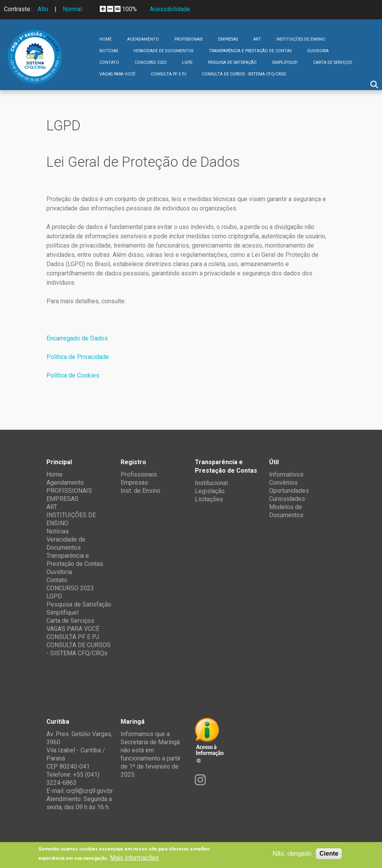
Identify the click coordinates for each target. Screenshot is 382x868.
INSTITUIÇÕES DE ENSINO (301, 39)
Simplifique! (285, 62)
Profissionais (139, 474)
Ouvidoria (318, 51)
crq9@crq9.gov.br (90, 791)
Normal (72, 9)
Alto (43, 9)
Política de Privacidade (78, 357)
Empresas (134, 483)
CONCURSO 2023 (151, 62)
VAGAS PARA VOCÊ (117, 74)
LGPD (187, 62)
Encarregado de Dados (77, 338)
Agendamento (143, 39)
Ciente (329, 853)
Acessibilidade (170, 9)
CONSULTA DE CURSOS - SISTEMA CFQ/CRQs (244, 74)
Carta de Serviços (333, 62)
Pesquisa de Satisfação (232, 62)
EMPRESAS (228, 39)
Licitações (209, 499)
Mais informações (134, 858)
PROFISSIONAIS (188, 39)
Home (106, 39)
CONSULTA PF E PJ (169, 74)
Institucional (211, 483)
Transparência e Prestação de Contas (250, 51)
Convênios (283, 483)
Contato (109, 62)
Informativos (286, 474)
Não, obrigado (292, 853)
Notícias (109, 51)
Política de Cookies (73, 375)
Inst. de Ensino (141, 491)
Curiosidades (287, 499)
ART (257, 39)
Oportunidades (289, 491)
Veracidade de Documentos (163, 51)
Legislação (210, 491)
